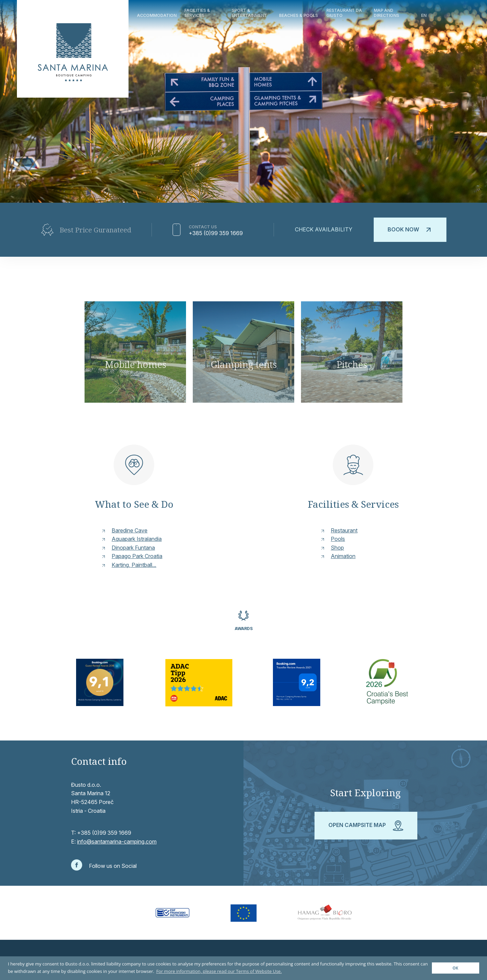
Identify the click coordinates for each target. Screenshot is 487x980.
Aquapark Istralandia (137, 539)
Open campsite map (366, 826)
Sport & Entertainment (249, 13)
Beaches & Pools (298, 15)
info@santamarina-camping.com (117, 841)
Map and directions (386, 13)
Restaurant (344, 530)
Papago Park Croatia (137, 556)
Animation (343, 556)
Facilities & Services (197, 13)
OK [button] (455, 968)
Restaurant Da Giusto (344, 13)
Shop (337, 548)
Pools (338, 539)
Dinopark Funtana (133, 548)
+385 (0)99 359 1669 (216, 233)
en (424, 15)
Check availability (324, 229)
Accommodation (157, 15)
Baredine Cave (130, 530)
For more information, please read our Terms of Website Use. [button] (219, 971)
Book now (410, 230)
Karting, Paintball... (134, 565)
